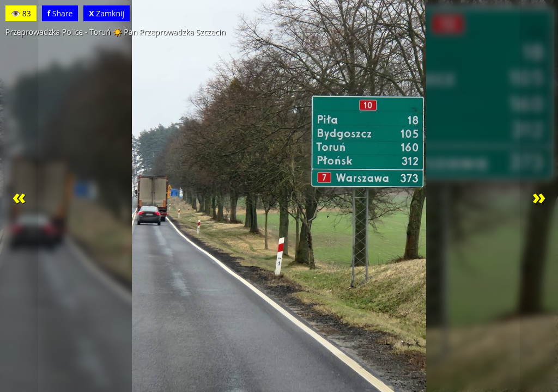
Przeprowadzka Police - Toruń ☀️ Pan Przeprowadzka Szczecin (116, 32)
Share (60, 13)
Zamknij (107, 13)
